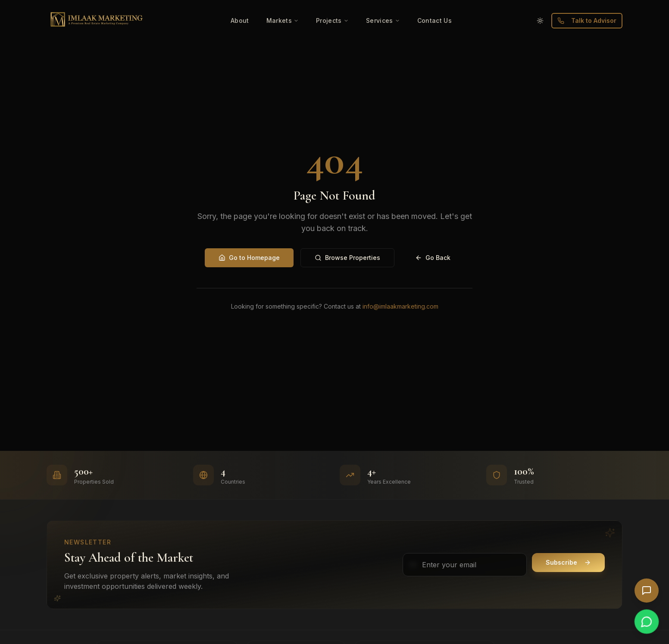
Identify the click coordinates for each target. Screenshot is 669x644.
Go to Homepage (249, 258)
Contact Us (435, 20)
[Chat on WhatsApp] (647, 622)
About (240, 20)
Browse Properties (347, 258)
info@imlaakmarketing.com (400, 306)
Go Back (433, 258)
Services (383, 20)
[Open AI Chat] (647, 591)
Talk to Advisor (587, 20)
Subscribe (568, 562)
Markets (283, 20)
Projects (332, 20)
